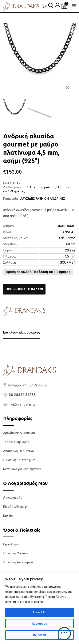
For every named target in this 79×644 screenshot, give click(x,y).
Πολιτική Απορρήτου (18, 562)
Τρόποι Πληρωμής (16, 442)
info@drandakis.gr (21, 404)
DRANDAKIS (66, 226)
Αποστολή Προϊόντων (19, 451)
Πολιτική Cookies (16, 553)
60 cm (71, 244)
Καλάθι (8, 516)
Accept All (39, 612)
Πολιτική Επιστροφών (19, 460)
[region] (39, 608)
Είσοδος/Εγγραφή (16, 507)
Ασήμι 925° (67, 238)
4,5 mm (70, 256)
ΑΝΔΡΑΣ (69, 232)
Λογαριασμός (13, 498)
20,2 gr (70, 250)
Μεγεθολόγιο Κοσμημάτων (22, 469)
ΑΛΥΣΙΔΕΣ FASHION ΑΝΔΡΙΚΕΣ (43, 199)
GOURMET (68, 262)
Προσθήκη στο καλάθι (24, 289)
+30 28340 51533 (21, 395)
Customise (39, 624)
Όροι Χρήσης (12, 544)
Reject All (39, 635)
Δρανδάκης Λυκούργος (19, 433)
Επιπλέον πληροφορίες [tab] (22, 332)
